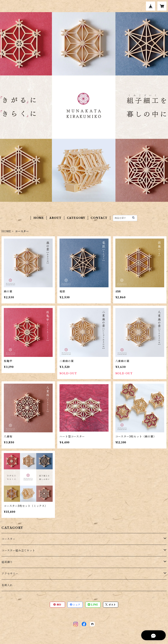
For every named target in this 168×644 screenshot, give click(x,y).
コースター (8, 539)
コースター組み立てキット (18, 551)
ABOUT (55, 218)
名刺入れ (7, 585)
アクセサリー (10, 574)
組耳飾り (7, 562)
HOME (39, 218)
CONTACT (99, 218)
